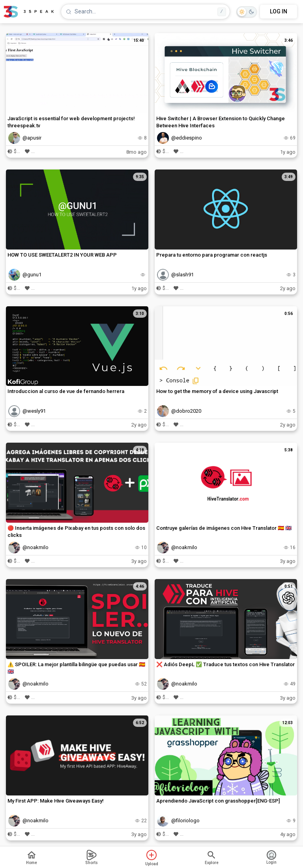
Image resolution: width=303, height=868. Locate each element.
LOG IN (279, 11)
